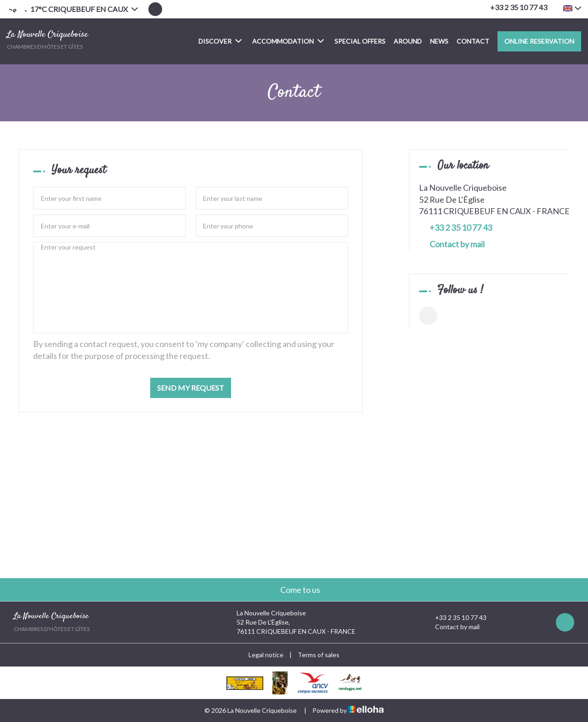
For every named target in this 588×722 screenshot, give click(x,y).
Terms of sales (319, 655)
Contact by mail (457, 244)
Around (408, 41)
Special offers (360, 41)
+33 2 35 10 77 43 (455, 618)
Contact (473, 41)
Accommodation (288, 41)
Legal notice (266, 655)
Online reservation (539, 41)
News (439, 41)
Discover (220, 41)
